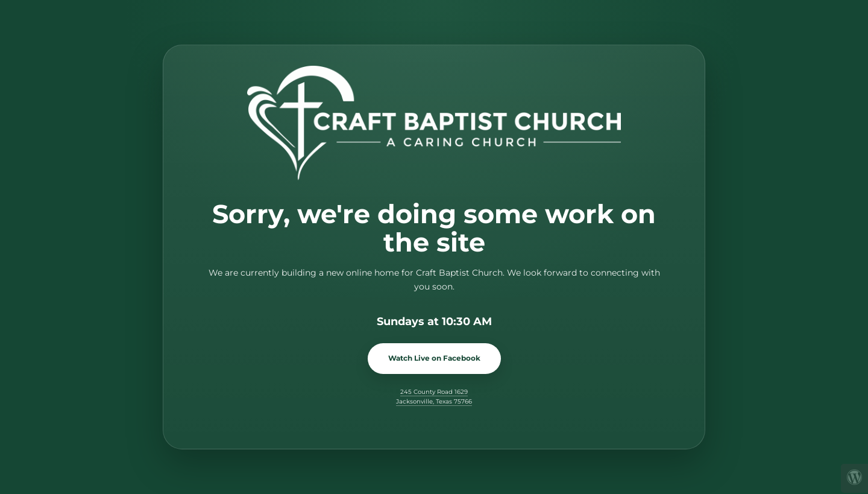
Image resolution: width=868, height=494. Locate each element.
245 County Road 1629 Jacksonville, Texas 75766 (434, 397)
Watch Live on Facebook (434, 358)
